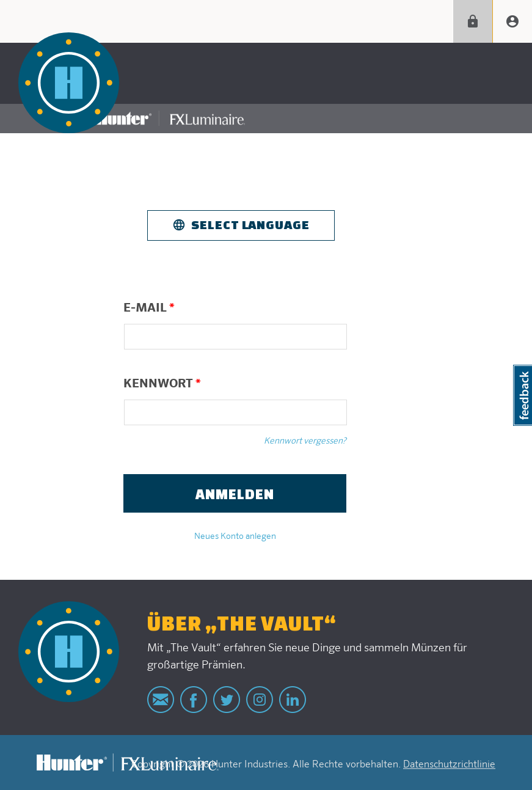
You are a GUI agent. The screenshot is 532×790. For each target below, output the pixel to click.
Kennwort (162, 384)
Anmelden (473, 21)
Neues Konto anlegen (235, 536)
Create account (512, 21)
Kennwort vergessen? (305, 441)
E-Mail (149, 308)
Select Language (250, 225)
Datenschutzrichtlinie (449, 765)
